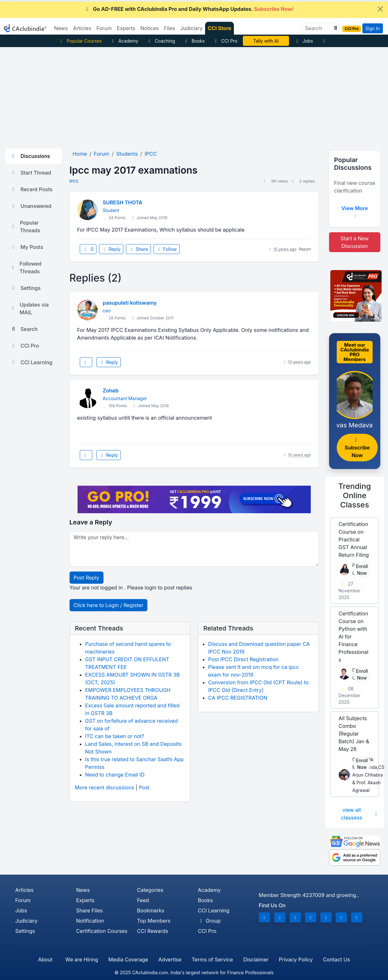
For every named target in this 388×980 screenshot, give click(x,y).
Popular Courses (80, 41)
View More (355, 211)
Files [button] (170, 28)
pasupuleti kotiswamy (130, 303)
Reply (111, 249)
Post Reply (87, 578)
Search (24, 329)
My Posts (27, 247)
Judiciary (27, 921)
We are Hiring (82, 959)
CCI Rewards (153, 931)
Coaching (161, 41)
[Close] (380, 9)
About (45, 959)
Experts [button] (126, 28)
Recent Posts (31, 189)
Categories (150, 890)
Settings (25, 288)
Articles (25, 890)
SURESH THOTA (123, 202)
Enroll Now (362, 570)
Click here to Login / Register (109, 605)
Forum (23, 900)
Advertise (170, 959)
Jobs (304, 41)
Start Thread (31, 173)
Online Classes (355, 495)
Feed (143, 900)
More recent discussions (105, 787)
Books (194, 41)
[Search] (318, 28)
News (83, 890)
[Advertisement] (194, 95)
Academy (124, 41)
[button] (335, 28)
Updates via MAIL (29, 309)
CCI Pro (225, 41)
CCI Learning (31, 362)
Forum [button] (104, 28)
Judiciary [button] (192, 28)
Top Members (154, 921)
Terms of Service (212, 959)
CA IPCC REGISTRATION (238, 698)
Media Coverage (128, 959)
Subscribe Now (357, 448)
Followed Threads (26, 268)
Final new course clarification (355, 187)
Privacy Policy (296, 959)
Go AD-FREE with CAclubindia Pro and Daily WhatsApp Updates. (189, 9)
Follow (167, 249)
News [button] (61, 28)
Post (144, 787)
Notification (90, 921)
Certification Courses (102, 931)
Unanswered (31, 206)
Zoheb (111, 391)
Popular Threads (25, 226)
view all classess (360, 814)
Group (209, 921)
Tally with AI (266, 41)
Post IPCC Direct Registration (244, 659)
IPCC (74, 181)
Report (305, 249)
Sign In (372, 28)
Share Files (90, 910)
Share (138, 249)
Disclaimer (256, 959)
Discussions (30, 156)
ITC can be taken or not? (115, 736)
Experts (85, 900)
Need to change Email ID (115, 775)
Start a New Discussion (355, 242)
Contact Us (336, 959)
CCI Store (219, 28)
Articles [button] (82, 28)
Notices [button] (150, 28)
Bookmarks (151, 910)
